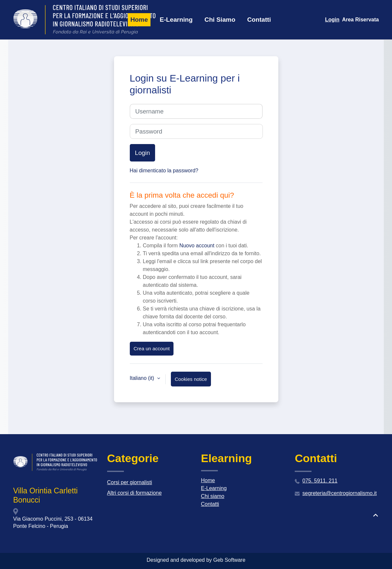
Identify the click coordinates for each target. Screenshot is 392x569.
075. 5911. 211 (320, 481)
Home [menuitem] (139, 20)
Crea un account (152, 348)
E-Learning (214, 488)
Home (208, 480)
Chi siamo (213, 496)
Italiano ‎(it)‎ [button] (143, 378)
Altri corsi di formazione (134, 493)
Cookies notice (191, 379)
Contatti (210, 504)
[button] (376, 516)
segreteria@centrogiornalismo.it (339, 493)
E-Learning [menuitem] (176, 20)
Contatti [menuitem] (259, 20)
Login (332, 20)
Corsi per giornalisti (130, 482)
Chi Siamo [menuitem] (220, 20)
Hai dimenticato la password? (164, 171)
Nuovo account (197, 246)
